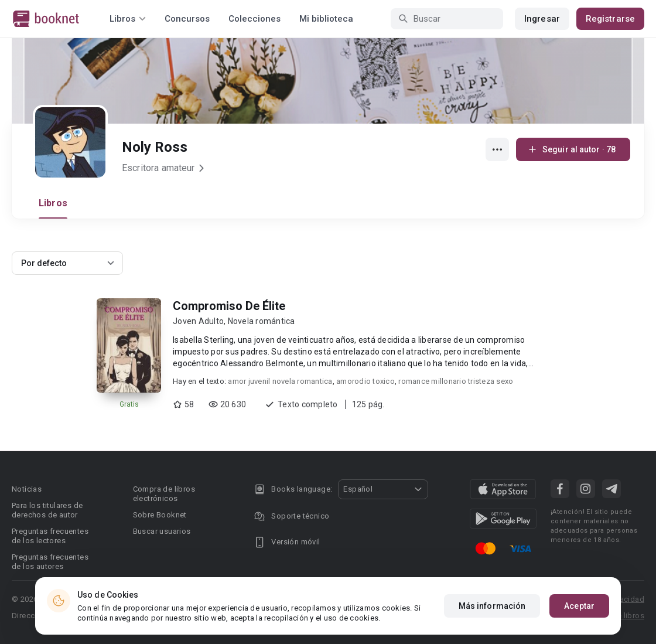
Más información (492, 606)
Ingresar (542, 19)
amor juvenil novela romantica (280, 381)
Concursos (187, 19)
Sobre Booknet (160, 515)
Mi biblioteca (326, 19)
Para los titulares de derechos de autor (47, 510)
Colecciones (254, 19)
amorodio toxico (365, 381)
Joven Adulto (198, 321)
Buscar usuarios (162, 531)
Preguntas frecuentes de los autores (50, 562)
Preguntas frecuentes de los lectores (50, 536)
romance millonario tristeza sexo (456, 381)
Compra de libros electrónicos (164, 494)
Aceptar (579, 606)
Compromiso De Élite (229, 306)
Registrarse (610, 19)
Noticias (27, 489)
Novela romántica (262, 321)
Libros (53, 203)
